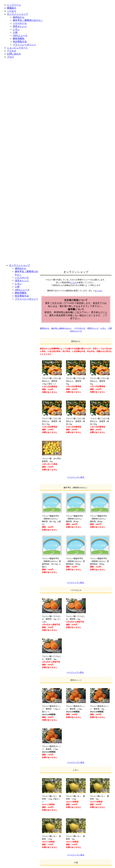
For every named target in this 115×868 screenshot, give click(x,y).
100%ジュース (76, 331)
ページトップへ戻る (76, 582)
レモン (103, 328)
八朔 (110, 328)
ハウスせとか (80, 328)
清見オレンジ (93, 328)
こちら (74, 282)
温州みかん (45, 328)
